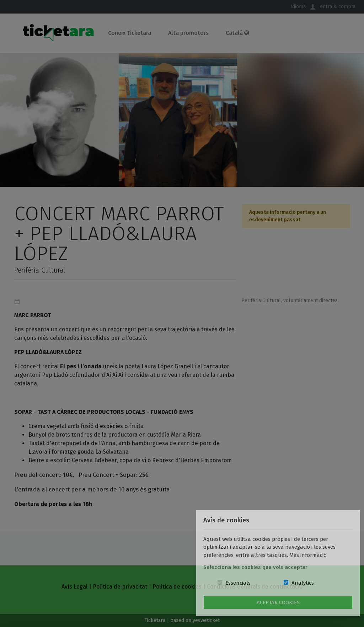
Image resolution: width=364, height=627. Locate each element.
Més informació (308, 555)
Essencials (238, 583)
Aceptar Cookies (278, 602)
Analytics (303, 583)
